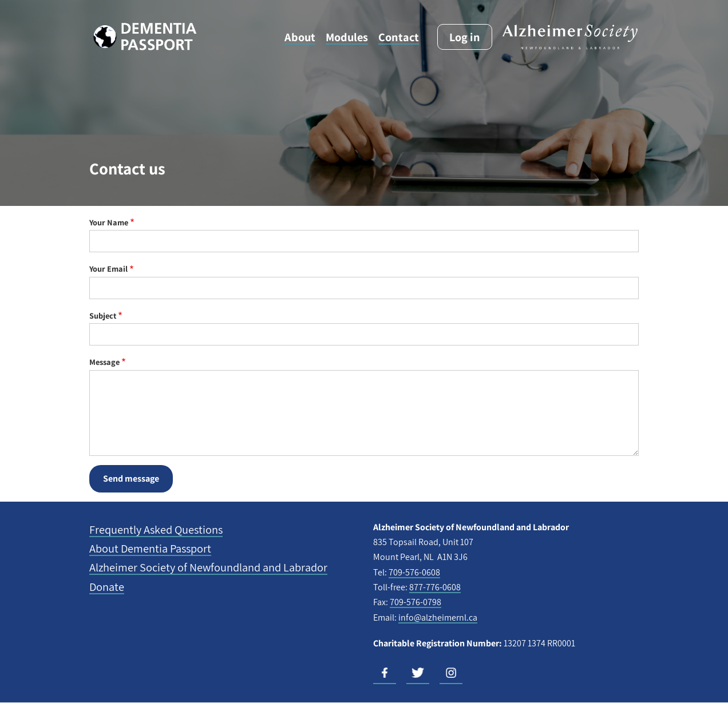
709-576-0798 (416, 602)
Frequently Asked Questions (156, 529)
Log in (465, 37)
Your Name (109, 222)
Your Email (108, 269)
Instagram (451, 673)
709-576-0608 (414, 572)
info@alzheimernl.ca (438, 617)
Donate (107, 587)
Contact (399, 37)
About (300, 37)
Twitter (418, 673)
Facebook (385, 673)
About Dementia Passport (150, 548)
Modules (347, 37)
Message (104, 362)
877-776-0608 (435, 587)
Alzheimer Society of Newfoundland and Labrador (208, 567)
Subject (103, 315)
